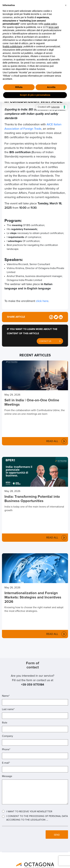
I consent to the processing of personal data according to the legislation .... (37, 818)
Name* (6, 696)
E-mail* (6, 763)
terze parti (54, 27)
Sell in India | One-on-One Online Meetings (32, 402)
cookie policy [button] (50, 24)
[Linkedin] (61, 317)
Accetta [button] (51, 87)
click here (42, 301)
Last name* (8, 709)
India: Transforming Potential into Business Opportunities (32, 499)
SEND (57, 835)
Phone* (6, 749)
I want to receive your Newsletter (29, 812)
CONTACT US (50, 340)
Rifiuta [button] (19, 87)
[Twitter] (56, 317)
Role (5, 723)
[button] (66, 5)
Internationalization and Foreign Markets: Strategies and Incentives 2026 (33, 597)
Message (7, 776)
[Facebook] (51, 317)
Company (7, 736)
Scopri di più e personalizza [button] (35, 95)
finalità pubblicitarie (12, 46)
